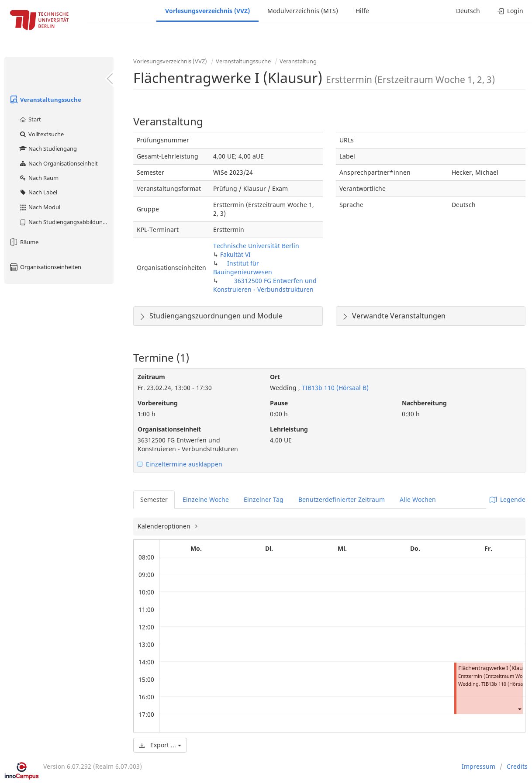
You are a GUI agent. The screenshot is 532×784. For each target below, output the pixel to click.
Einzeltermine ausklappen (180, 464)
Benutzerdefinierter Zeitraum (342, 499)
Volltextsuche (41, 134)
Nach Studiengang (48, 149)
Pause (279, 403)
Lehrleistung (289, 429)
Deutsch (468, 11)
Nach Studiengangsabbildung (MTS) (66, 222)
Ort (275, 377)
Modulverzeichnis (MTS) (303, 11)
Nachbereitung (424, 403)
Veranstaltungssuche (45, 100)
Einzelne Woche (206, 499)
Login (510, 11)
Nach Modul (40, 207)
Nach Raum (39, 178)
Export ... (160, 745)
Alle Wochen (418, 499)
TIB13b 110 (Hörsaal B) (334, 388)
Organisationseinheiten (45, 267)
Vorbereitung (158, 403)
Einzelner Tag (264, 499)
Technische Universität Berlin (256, 246)
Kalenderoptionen (165, 526)
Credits (517, 766)
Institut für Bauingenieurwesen (243, 268)
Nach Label (38, 192)
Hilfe (362, 11)
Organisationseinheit (169, 429)
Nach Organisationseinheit (58, 163)
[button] (519, 709)
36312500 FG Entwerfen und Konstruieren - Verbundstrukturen (265, 285)
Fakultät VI (235, 254)
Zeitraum (151, 377)
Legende (508, 499)
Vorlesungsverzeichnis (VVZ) (207, 11)
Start (30, 119)
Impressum (478, 766)
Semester (154, 499)
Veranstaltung (298, 61)
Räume (24, 242)
